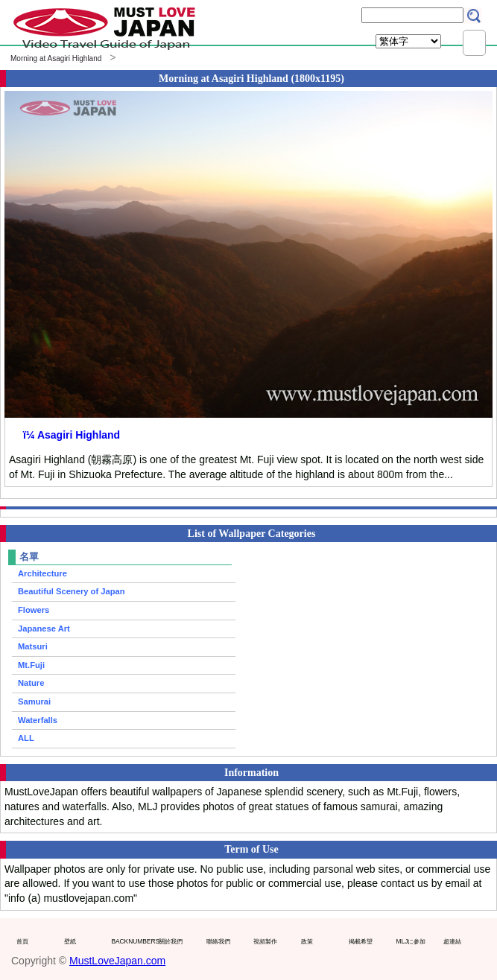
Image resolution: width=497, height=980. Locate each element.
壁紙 (70, 941)
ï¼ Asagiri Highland (72, 435)
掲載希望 (361, 941)
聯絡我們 (218, 941)
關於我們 (171, 941)
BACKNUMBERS (132, 941)
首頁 (22, 941)
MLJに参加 (411, 941)
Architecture (42, 573)
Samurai (34, 701)
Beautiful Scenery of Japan (72, 591)
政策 (307, 941)
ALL (26, 738)
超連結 (452, 941)
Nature (31, 683)
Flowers (34, 610)
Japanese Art (44, 629)
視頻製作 (265, 941)
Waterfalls (38, 720)
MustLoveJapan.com (117, 961)
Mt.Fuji (31, 665)
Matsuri (33, 646)
